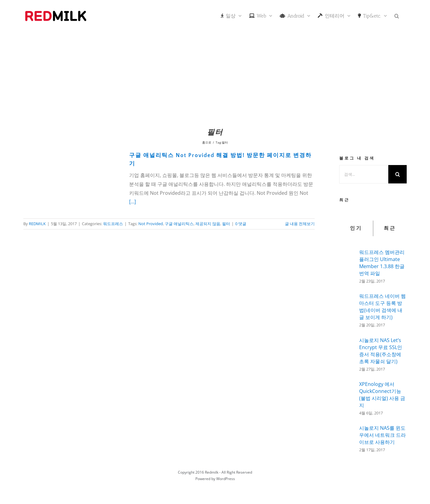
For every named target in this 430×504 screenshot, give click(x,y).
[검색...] (364, 174)
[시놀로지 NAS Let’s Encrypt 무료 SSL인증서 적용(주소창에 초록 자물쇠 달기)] (347, 354)
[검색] (397, 174)
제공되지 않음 (208, 224)
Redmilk (212, 472)
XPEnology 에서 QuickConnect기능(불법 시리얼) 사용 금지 (382, 395)
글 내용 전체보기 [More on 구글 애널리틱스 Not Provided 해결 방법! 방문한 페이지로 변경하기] (300, 224)
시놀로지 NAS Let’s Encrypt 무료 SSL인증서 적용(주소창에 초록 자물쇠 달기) (381, 351)
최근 (390, 228)
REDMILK (37, 224)
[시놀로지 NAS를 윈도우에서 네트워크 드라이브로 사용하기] (347, 437)
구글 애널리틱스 (179, 224)
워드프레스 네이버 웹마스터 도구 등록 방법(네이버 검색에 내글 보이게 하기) (382, 307)
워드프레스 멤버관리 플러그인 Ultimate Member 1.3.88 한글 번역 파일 (382, 263)
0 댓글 (241, 224)
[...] (132, 202)
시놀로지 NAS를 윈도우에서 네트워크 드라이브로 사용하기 (382, 435)
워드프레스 (113, 224)
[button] (397, 15)
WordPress (226, 479)
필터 (226, 224)
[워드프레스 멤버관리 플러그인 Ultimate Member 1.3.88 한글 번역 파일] (347, 265)
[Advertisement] (215, 78)
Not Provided (151, 224)
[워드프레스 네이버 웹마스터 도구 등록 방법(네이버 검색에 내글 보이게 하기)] (347, 310)
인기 (356, 228)
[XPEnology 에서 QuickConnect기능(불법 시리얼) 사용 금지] (347, 397)
